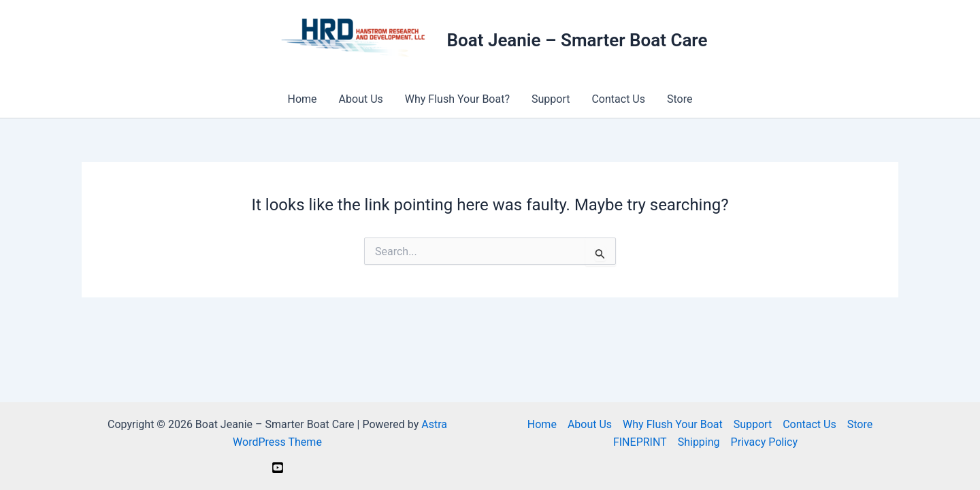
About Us (361, 99)
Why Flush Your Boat (673, 424)
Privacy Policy (765, 442)
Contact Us (618, 99)
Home (303, 99)
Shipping (699, 442)
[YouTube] (278, 468)
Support (551, 99)
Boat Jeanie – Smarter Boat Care (577, 40)
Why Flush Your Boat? (457, 99)
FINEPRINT (640, 442)
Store (680, 99)
